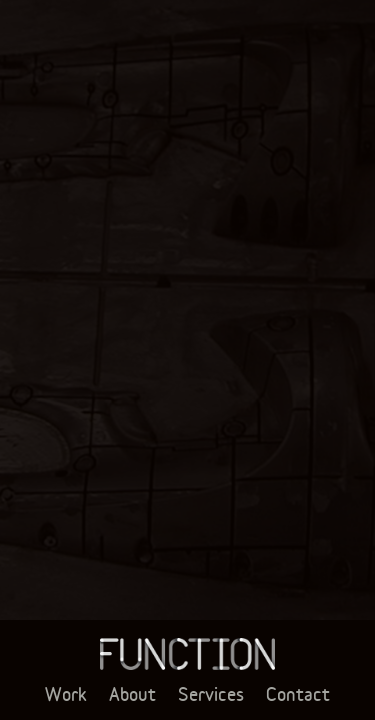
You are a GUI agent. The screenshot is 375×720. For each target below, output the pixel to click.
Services (211, 694)
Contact (298, 694)
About (132, 694)
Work (66, 694)
